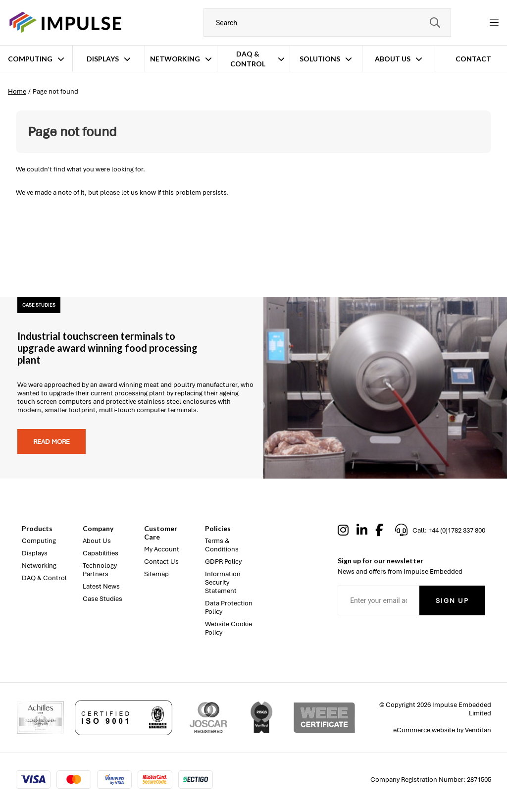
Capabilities (101, 553)
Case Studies (102, 599)
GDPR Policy (223, 562)
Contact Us (161, 562)
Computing (30, 59)
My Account (162, 549)
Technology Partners (100, 570)
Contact (473, 59)
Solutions (320, 59)
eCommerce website (424, 730)
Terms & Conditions (222, 545)
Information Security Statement (223, 582)
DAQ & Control (248, 59)
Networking (175, 59)
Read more (51, 442)
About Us (393, 59)
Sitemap (156, 574)
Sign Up (452, 601)
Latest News (101, 586)
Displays (103, 59)
